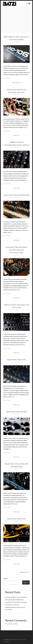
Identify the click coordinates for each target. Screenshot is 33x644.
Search (6, 579)
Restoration (17, 83)
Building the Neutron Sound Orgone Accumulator (17, 250)
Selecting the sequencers (17, 195)
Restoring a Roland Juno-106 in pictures (16, 597)
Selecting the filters (16, 412)
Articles (17, 188)
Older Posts (25, 572)
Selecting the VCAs (17, 519)
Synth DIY (17, 135)
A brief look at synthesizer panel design (16, 602)
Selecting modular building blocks (14, 600)
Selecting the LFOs (16, 360)
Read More (7, 78)
